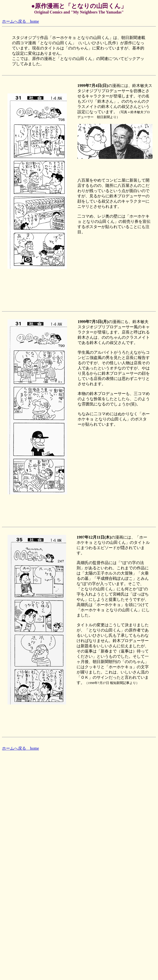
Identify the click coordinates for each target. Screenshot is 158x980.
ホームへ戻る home (21, 21)
